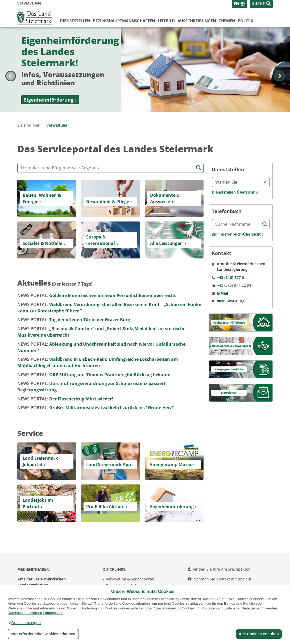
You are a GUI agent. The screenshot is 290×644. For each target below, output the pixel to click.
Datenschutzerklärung (25, 613)
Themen (227, 21)
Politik (246, 21)
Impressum (54, 613)
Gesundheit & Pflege (108, 202)
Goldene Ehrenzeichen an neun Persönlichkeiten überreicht (97, 295)
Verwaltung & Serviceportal (130, 579)
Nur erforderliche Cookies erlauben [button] (43, 634)
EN (236, 4)
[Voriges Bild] (11, 69)
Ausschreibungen (197, 21)
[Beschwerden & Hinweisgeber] (241, 346)
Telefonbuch (227, 211)
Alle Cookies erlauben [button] (259, 634)
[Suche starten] (199, 168)
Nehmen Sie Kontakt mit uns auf (221, 579)
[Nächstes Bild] (279, 69)
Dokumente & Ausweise (165, 198)
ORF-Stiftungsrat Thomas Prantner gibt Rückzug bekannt (94, 375)
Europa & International (101, 240)
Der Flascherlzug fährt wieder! (65, 399)
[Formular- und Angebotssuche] (110, 168)
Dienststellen (75, 21)
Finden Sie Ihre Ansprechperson (220, 569)
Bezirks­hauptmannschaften (124, 21)
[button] (24, 623)
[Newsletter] (241, 392)
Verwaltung (55, 125)
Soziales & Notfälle (42, 243)
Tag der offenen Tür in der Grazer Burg (74, 320)
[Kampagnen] (241, 369)
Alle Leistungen (166, 243)
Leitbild (166, 21)
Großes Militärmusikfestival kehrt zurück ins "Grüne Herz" (96, 408)
